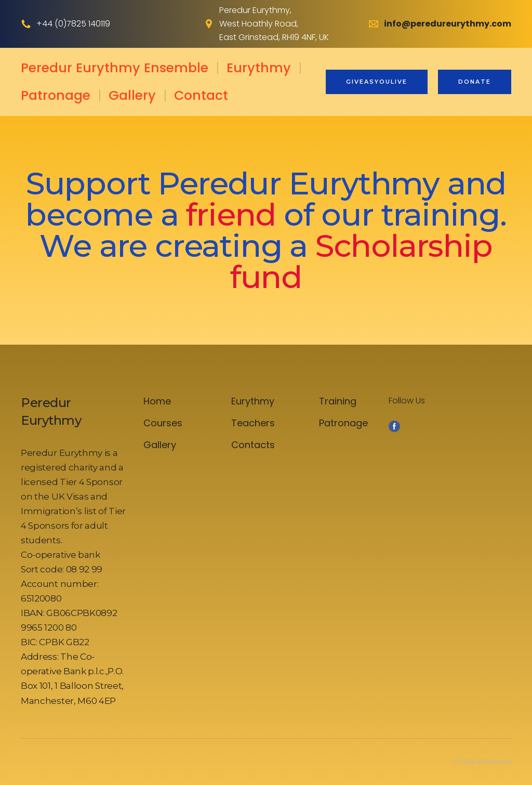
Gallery (132, 95)
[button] (377, 82)
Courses (163, 423)
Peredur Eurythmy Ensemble (115, 68)
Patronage (56, 95)
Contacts (253, 445)
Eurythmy (259, 68)
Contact (201, 95)
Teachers (253, 423)
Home (157, 401)
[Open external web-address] (209, 24)
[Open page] (74, 412)
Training (338, 401)
